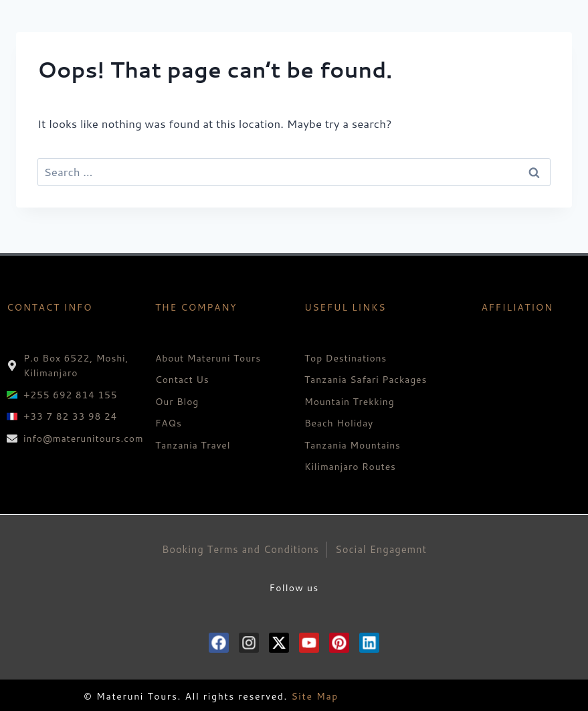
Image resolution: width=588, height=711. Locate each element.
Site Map (315, 696)
